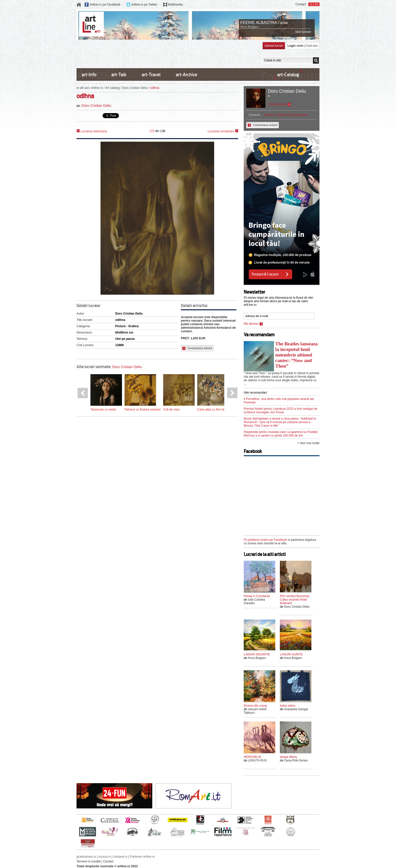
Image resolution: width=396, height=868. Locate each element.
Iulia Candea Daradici (254, 601)
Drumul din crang (255, 706)
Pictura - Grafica (275, 115)
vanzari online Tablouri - (255, 711)
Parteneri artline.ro (143, 857)
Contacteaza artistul (197, 348)
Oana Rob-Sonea (296, 760)
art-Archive (187, 75)
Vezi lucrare (303, 32)
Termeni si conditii (89, 861)
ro (311, 4)
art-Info (89, 75)
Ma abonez (253, 324)
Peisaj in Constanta (257, 596)
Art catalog (112, 88)
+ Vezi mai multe (308, 443)
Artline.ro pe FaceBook (105, 5)
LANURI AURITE (291, 654)
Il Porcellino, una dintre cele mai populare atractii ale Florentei (279, 401)
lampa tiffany (288, 757)
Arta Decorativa (297, 115)
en (317, 4)
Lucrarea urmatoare (223, 131)
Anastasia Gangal (296, 709)
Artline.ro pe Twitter (144, 5)
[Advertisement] (168, 54)
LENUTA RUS (257, 760)
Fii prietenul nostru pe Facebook (265, 540)
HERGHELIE (252, 757)
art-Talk (119, 75)
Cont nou (312, 46)
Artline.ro (97, 88)
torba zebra (288, 706)
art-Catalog (288, 75)
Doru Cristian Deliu (135, 88)
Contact (301, 4)
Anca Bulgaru (249, 27)
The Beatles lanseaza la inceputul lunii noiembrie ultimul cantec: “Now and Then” (296, 355)
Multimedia (175, 5)
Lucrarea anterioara (92, 131)
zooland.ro (120, 857)
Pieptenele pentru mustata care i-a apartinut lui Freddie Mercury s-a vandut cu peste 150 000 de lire (281, 434)
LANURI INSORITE (257, 654)
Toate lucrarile (279, 104)
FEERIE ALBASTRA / (259, 23)
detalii (284, 23)
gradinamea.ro (86, 857)
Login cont (295, 46)
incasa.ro (105, 857)
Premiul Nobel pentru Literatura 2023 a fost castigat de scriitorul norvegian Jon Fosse (280, 411)
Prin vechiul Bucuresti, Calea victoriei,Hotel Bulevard (295, 600)
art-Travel (151, 75)
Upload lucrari (274, 46)
